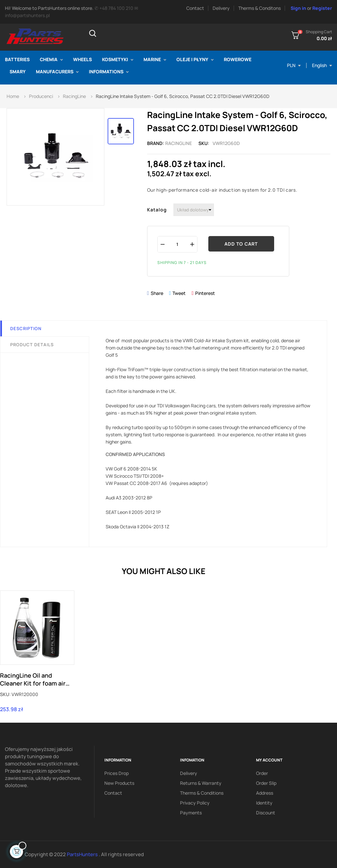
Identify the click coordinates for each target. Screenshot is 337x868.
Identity (264, 803)
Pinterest (205, 293)
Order (262, 773)
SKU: (5, 694)
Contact (195, 8)
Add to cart (241, 244)
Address (265, 793)
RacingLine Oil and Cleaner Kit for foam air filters (33, 679)
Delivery (221, 8)
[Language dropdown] (322, 65)
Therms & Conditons (259, 8)
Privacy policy (195, 803)
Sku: (204, 143)
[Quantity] (177, 244)
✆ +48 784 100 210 (114, 8)
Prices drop (117, 773)
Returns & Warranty (201, 783)
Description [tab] (26, 328)
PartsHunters (83, 854)
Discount (266, 813)
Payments (191, 813)
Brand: (156, 143)
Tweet (179, 293)
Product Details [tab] (32, 345)
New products (119, 783)
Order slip (266, 783)
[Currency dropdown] (294, 65)
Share (157, 293)
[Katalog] (194, 210)
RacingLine (179, 143)
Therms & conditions (202, 793)
